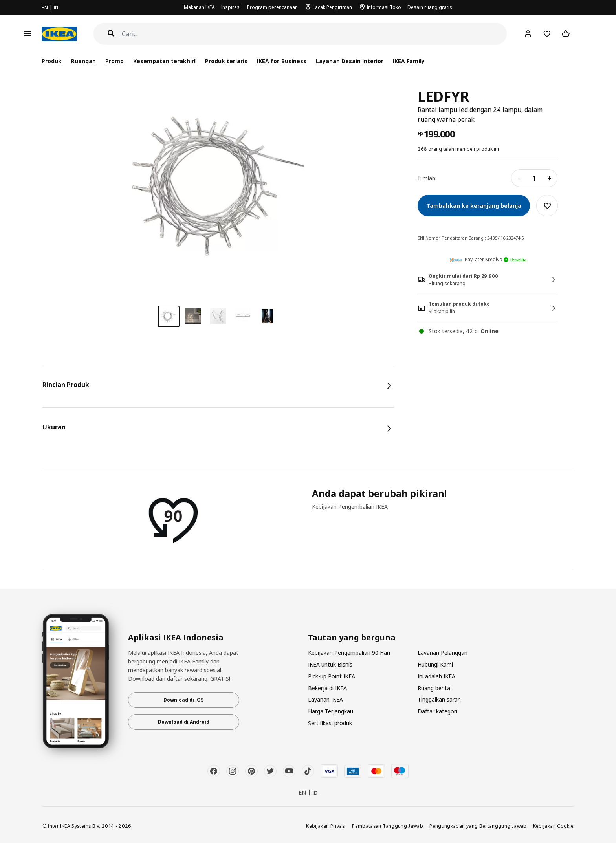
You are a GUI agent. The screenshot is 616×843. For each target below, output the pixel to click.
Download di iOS (183, 700)
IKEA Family (409, 61)
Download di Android (184, 722)
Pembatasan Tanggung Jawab (388, 826)
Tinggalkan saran (439, 699)
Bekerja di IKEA (327, 688)
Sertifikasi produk (330, 723)
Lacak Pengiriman (332, 7)
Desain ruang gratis (430, 7)
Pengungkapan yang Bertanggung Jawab (478, 826)
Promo (115, 61)
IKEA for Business (281, 61)
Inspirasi (231, 7)
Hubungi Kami (435, 664)
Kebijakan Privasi (326, 826)
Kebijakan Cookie (554, 826)
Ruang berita (434, 688)
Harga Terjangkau (331, 711)
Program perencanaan (272, 7)
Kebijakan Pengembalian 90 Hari (349, 653)
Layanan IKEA (325, 699)
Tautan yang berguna (352, 638)
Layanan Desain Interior (350, 61)
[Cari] (314, 34)
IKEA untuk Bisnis (330, 664)
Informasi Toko (384, 7)
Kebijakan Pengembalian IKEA (350, 507)
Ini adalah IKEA (436, 676)
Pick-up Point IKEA (332, 676)
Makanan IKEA (199, 7)
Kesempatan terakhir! (164, 61)
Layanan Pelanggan (443, 653)
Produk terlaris (226, 61)
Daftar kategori (437, 711)
